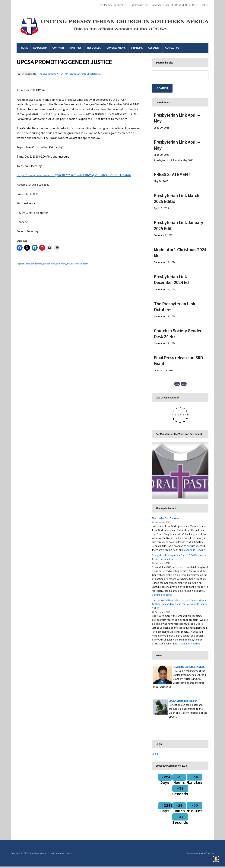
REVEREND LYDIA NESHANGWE (189, 667)
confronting (37, 264)
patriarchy (61, 264)
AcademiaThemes (205, 855)
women (78, 264)
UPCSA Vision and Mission (183, 701)
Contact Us (172, 48)
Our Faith (58, 48)
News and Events (160, 5)
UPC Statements (95, 74)
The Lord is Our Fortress (166, 518)
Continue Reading (195, 550)
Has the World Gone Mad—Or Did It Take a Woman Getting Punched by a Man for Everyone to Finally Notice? (180, 604)
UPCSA (70, 264)
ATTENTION (63, 74)
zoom (86, 264)
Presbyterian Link (139, 5)
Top (216, 859)
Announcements (48, 74)
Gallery (205, 5)
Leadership (40, 48)
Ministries (76, 48)
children (26, 264)
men (53, 264)
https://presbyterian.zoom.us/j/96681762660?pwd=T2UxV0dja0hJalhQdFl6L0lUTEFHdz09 (74, 175)
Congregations (116, 48)
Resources (94, 48)
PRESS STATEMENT (172, 174)
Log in (155, 754)
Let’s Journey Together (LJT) (113, 5)
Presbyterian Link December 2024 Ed (171, 280)
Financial (137, 48)
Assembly (154, 48)
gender (46, 264)
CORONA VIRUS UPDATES (185, 5)
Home (24, 48)
